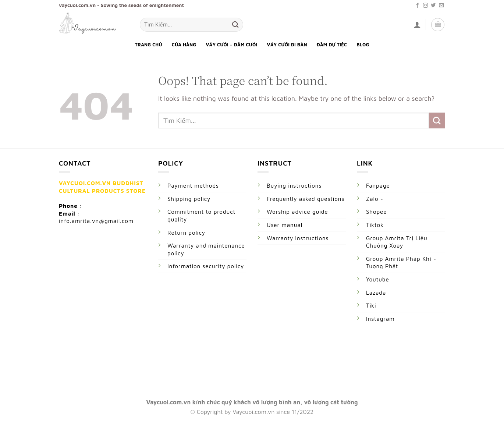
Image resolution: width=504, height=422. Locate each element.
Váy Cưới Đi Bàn (287, 45)
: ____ (88, 206)
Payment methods (193, 185)
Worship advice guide (297, 212)
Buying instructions (294, 185)
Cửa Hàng (184, 45)
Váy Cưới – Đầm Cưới (231, 45)
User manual (285, 225)
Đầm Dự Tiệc (332, 45)
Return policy (186, 233)
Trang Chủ (148, 45)
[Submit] (235, 24)
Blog (363, 45)
